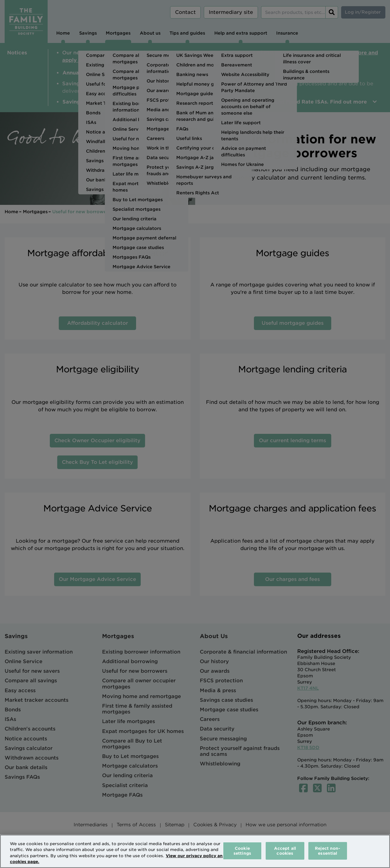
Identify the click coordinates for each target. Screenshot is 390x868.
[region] (195, 851)
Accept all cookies (285, 851)
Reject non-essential (328, 851)
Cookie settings (242, 851)
